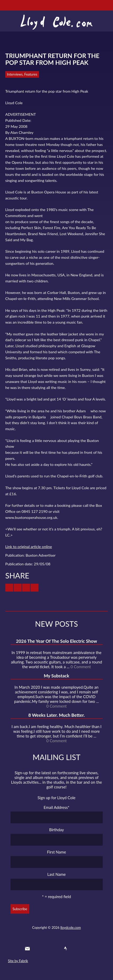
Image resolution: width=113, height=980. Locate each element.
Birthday (57, 830)
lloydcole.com (71, 928)
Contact (27, 949)
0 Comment (81, 667)
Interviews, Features (22, 74)
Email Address (57, 807)
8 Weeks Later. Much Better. (56, 715)
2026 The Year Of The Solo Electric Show (57, 641)
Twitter (37, 949)
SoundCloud (56, 949)
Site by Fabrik (18, 961)
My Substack (57, 676)
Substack (85, 949)
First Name (56, 852)
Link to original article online (29, 547)
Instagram (75, 949)
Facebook (47, 949)
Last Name (57, 874)
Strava (66, 949)
